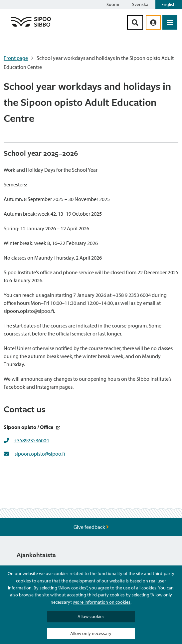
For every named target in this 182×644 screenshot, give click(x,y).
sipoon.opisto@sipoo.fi (40, 454)
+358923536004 (31, 440)
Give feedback (91, 527)
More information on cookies (102, 602)
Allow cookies (91, 616)
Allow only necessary (91, 633)
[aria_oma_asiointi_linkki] (153, 22)
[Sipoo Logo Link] (31, 26)
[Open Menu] (170, 22)
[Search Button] (135, 22)
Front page (16, 58)
